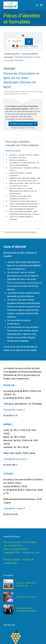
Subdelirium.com (31, 556)
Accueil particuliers (12, 54)
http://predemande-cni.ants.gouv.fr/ (25, 283)
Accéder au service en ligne (23, 124)
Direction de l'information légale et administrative (21, 232)
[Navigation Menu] (41, 5)
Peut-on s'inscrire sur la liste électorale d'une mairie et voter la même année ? (23, 191)
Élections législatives (18, 160)
